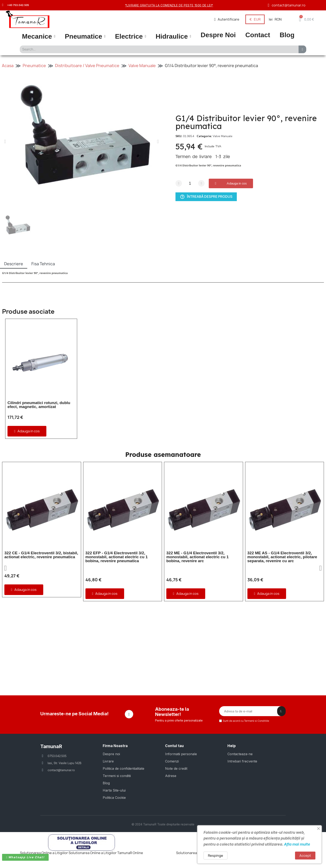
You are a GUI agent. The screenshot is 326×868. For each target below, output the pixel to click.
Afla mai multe (297, 844)
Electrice (130, 36)
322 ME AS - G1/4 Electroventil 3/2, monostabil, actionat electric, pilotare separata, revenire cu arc (282, 557)
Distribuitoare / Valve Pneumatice (87, 66)
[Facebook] (129, 714)
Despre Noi (218, 35)
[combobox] (158, 49)
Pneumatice (85, 36)
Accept (305, 856)
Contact (258, 35)
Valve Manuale (142, 66)
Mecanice (39, 36)
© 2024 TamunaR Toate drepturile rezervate (163, 824)
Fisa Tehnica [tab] (43, 264)
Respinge (215, 856)
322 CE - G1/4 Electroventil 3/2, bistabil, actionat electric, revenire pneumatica (41, 555)
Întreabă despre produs (206, 197)
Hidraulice (173, 36)
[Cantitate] (190, 183)
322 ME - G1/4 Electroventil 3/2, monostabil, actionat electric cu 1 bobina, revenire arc (198, 557)
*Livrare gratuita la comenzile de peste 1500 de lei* (169, 5)
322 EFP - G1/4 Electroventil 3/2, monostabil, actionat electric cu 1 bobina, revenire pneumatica (117, 557)
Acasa (8, 66)
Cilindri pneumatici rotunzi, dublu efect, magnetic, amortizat (39, 405)
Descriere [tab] (14, 264)
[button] (306, 19)
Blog (287, 35)
